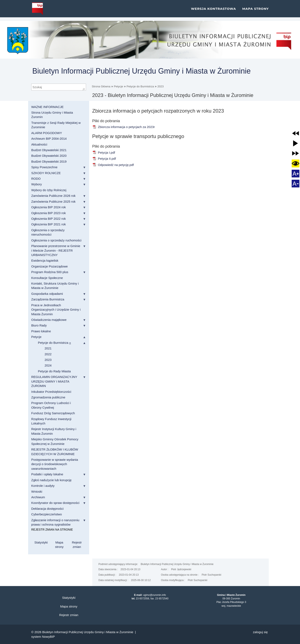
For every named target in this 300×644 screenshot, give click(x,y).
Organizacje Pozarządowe (49, 266)
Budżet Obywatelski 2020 (49, 156)
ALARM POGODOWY (47, 133)
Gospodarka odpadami (47, 294)
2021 (48, 348)
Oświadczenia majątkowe (49, 320)
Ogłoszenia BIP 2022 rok (49, 219)
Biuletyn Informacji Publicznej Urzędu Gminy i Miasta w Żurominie (141, 71)
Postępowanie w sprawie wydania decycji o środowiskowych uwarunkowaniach (55, 464)
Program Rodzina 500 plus (50, 272)
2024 (48, 365)
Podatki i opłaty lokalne (47, 474)
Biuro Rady (39, 325)
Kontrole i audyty (43, 486)
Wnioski (37, 491)
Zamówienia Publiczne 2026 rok (53, 196)
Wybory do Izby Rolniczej (49, 190)
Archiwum (38, 497)
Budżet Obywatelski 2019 (49, 161)
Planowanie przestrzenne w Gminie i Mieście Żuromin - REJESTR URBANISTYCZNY (56, 250)
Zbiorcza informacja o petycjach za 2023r (124, 127)
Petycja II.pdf (104, 159)
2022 (48, 354)
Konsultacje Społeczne (47, 278)
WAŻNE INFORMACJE (47, 107)
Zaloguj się (260, 632)
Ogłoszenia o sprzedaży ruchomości (56, 240)
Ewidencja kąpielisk (45, 260)
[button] (296, 133)
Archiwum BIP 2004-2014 (49, 139)
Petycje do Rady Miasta (54, 371)
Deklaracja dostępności (47, 509)
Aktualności (39, 144)
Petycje (119, 86)
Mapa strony (256, 10)
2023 (160, 86)
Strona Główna (101, 86)
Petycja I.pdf (104, 153)
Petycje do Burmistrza (140, 86)
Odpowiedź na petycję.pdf (113, 165)
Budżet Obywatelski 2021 (49, 150)
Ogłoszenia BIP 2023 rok (49, 213)
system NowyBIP (43, 637)
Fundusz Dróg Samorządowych (53, 413)
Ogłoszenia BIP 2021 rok (49, 224)
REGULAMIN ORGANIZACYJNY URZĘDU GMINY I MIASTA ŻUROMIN (54, 381)
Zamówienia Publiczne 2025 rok (53, 201)
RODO (36, 179)
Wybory (37, 184)
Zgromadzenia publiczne (48, 397)
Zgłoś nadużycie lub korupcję (51, 480)
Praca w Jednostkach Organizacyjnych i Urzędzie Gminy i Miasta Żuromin (56, 310)
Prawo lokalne (41, 331)
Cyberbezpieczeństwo (47, 514)
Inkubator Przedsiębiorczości (51, 392)
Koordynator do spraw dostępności (55, 503)
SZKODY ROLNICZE (46, 173)
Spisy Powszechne (44, 167)
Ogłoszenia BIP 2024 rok (49, 207)
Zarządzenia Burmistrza (48, 299)
